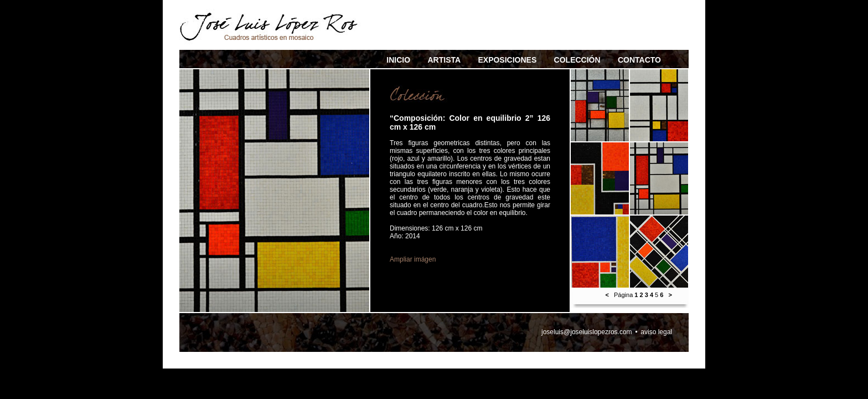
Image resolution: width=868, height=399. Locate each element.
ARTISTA (444, 60)
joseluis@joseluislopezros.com (587, 332)
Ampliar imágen (413, 259)
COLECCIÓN (577, 60)
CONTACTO (639, 60)
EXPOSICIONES (507, 60)
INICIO (398, 60)
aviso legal (656, 332)
